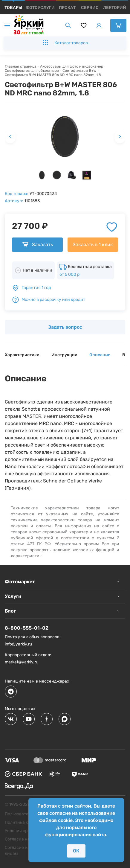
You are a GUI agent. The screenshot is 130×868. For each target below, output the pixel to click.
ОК (76, 851)
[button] (42, 175)
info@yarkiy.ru (18, 644)
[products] (13, 8)
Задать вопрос (65, 327)
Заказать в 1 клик (93, 245)
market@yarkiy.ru (22, 662)
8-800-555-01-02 (27, 628)
